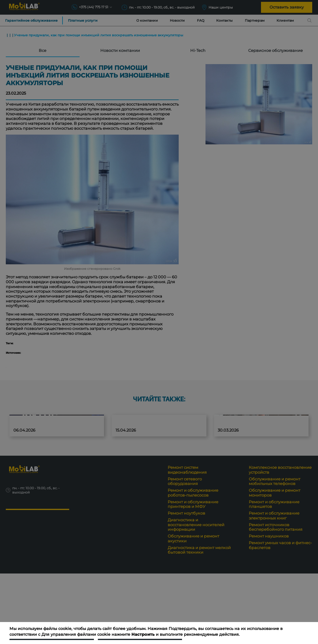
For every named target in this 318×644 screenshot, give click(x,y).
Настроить (140, 634)
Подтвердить (52, 634)
